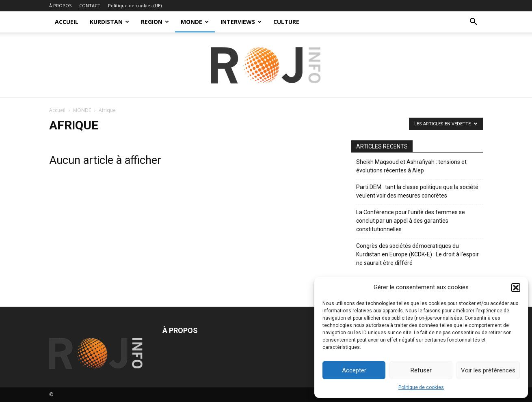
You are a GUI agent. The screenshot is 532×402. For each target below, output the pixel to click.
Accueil (57, 110)
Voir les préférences (488, 370)
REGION (155, 22)
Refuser (421, 370)
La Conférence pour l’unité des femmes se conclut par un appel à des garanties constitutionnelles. (411, 221)
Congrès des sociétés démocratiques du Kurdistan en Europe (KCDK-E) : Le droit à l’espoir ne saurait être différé (417, 254)
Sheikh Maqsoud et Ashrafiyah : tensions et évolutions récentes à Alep (411, 166)
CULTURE (286, 22)
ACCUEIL (67, 22)
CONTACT (90, 5)
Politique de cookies (421, 387)
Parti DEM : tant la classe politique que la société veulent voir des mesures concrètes (417, 191)
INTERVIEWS (241, 22)
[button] (516, 288)
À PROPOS (60, 5)
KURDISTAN (109, 22)
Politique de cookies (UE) (135, 5)
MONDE (195, 22)
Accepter (354, 370)
